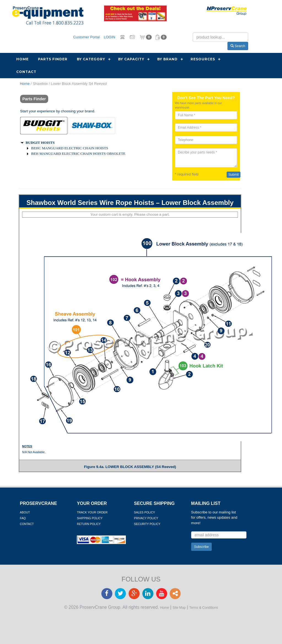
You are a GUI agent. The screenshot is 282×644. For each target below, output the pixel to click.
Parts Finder (53, 59)
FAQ (23, 518)
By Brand (167, 59)
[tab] (44, 126)
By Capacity (131, 59)
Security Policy (147, 524)
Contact (26, 72)
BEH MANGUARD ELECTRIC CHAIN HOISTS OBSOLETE (78, 154)
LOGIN (109, 37)
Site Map (179, 608)
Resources (203, 59)
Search (238, 46)
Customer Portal (86, 37)
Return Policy (89, 524)
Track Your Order (92, 512)
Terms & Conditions (204, 608)
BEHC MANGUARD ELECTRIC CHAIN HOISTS (70, 148)
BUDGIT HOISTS (40, 143)
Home (22, 59)
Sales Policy (145, 512)
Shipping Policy (90, 518)
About (25, 512)
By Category (91, 59)
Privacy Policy (146, 518)
